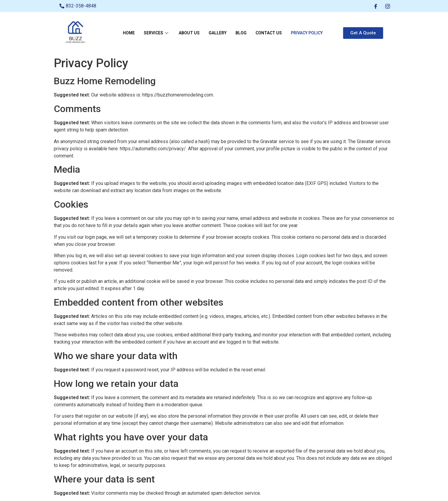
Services (157, 33)
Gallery (218, 33)
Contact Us (269, 33)
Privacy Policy (307, 33)
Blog (241, 33)
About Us (189, 33)
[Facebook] (376, 6)
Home (129, 33)
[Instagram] (388, 6)
